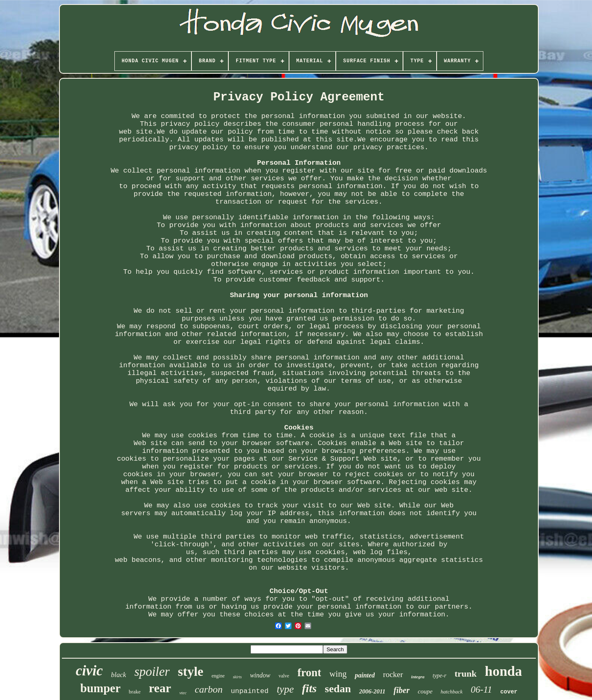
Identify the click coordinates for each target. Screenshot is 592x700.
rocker (393, 674)
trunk (466, 674)
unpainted (250, 691)
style (191, 671)
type (285, 689)
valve (284, 676)
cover (509, 692)
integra (418, 677)
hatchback (452, 692)
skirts (237, 677)
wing (338, 674)
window (260, 675)
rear (160, 688)
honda (504, 671)
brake (135, 692)
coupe (425, 691)
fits (310, 688)
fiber (402, 690)
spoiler (152, 672)
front (309, 673)
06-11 (481, 690)
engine (218, 676)
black (119, 675)
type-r (439, 676)
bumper (100, 688)
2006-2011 (372, 691)
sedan (338, 689)
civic (89, 671)
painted (365, 675)
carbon (209, 689)
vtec (183, 693)
